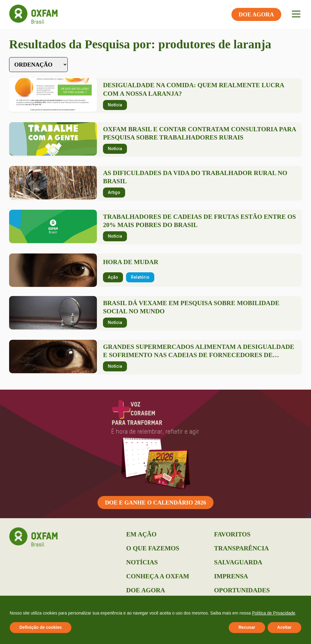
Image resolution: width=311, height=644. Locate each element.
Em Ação (142, 534)
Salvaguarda (238, 562)
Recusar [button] (247, 627)
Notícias (142, 562)
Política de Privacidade (274, 613)
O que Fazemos (153, 548)
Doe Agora (146, 590)
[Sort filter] (38, 65)
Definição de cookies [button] (41, 627)
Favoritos (232, 534)
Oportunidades (242, 590)
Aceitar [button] (284, 627)
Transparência (241, 548)
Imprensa (231, 576)
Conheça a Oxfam (158, 576)
